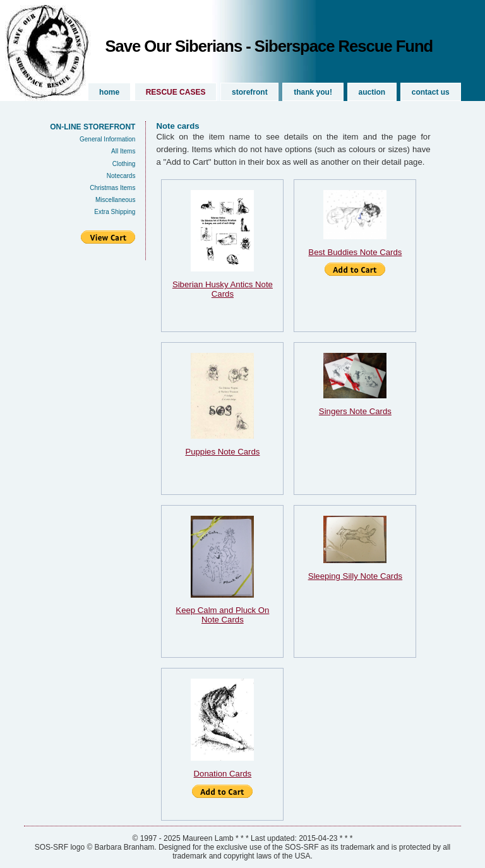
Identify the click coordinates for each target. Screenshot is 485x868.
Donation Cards (223, 774)
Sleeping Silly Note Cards (356, 576)
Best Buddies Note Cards (355, 252)
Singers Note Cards (355, 411)
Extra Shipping (115, 212)
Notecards (121, 176)
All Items (123, 151)
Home (109, 92)
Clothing (124, 164)
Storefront (250, 92)
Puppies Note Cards (222, 452)
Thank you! (313, 92)
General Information (107, 139)
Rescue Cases (176, 92)
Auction (372, 92)
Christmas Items (112, 188)
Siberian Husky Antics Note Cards (223, 289)
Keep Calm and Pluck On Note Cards (222, 615)
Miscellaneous (115, 200)
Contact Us (431, 92)
